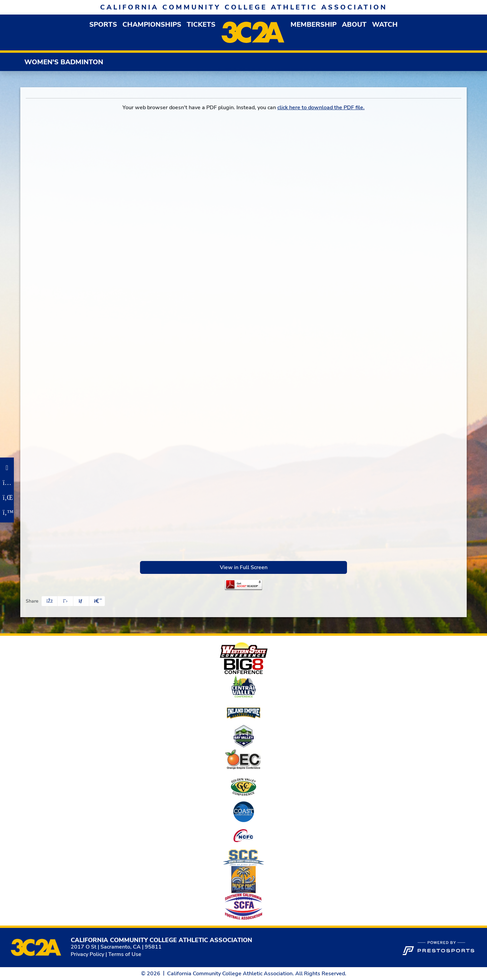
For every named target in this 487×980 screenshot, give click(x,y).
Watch (385, 25)
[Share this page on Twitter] (65, 601)
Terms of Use (125, 954)
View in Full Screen (244, 567)
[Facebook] (7, 468)
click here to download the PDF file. (321, 108)
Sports (103, 25)
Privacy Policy (87, 954)
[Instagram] (7, 483)
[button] (103, 25)
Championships (152, 25)
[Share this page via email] (81, 601)
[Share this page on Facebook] (49, 601)
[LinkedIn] (7, 497)
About (354, 25)
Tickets (201, 25)
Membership (314, 25)
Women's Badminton (64, 62)
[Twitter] (7, 512)
